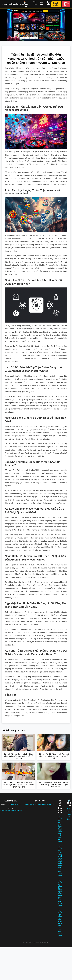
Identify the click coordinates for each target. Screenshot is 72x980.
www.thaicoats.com (13, 4)
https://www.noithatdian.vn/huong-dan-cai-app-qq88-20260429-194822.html (60, 894)
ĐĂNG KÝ (66, 4)
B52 (69, 809)
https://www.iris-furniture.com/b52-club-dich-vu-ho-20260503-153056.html (60, 924)
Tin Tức (35, 3)
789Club (69, 812)
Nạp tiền (42, 4)
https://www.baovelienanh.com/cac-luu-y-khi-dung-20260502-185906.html (60, 830)
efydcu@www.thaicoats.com (11, 810)
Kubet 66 (69, 815)
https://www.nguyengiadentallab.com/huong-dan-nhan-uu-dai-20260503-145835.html (60, 862)
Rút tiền (49, 3)
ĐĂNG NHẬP (56, 4)
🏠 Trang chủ (26, 4)
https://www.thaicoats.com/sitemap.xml (40, 804)
